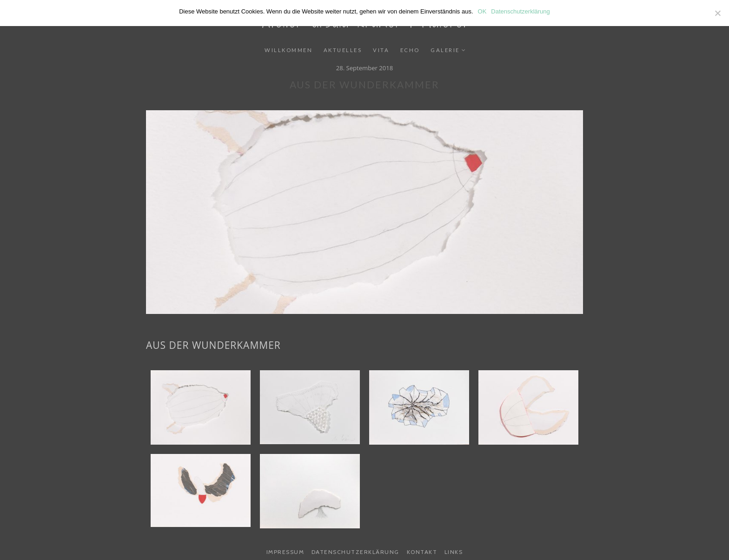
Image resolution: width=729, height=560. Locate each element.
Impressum (285, 552)
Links (454, 552)
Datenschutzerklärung (355, 552)
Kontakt (422, 552)
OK (482, 11)
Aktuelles (343, 50)
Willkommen (288, 50)
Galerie (445, 50)
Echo (410, 50)
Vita (381, 50)
